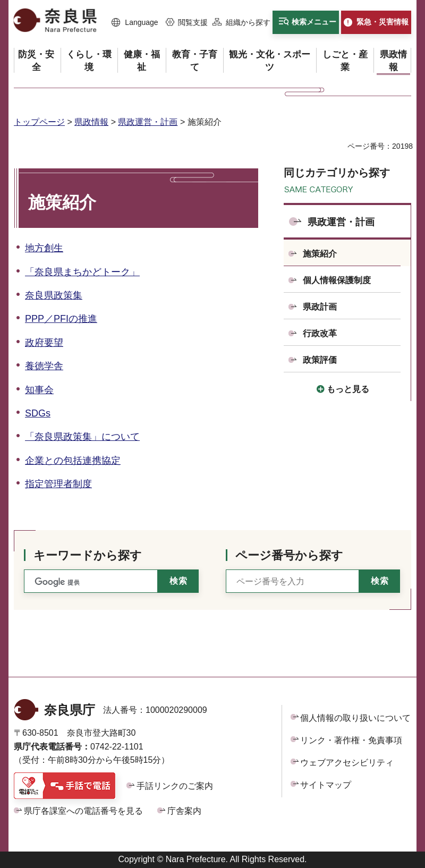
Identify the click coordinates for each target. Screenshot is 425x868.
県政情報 (91, 122)
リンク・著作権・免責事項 (351, 740)
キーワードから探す (88, 555)
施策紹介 (320, 254)
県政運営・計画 (148, 122)
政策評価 (320, 360)
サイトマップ (326, 785)
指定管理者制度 (58, 484)
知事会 (39, 390)
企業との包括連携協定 (73, 461)
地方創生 (44, 248)
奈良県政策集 (54, 295)
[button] (135, 23)
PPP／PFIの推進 (61, 319)
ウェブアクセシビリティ (347, 763)
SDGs (38, 413)
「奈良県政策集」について (82, 437)
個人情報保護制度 (337, 280)
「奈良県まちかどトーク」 (82, 272)
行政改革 (320, 333)
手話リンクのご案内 (175, 786)
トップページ (39, 122)
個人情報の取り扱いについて (355, 718)
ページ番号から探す (289, 555)
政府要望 (44, 343)
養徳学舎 (44, 366)
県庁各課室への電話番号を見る (83, 811)
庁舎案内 (184, 811)
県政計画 (320, 307)
